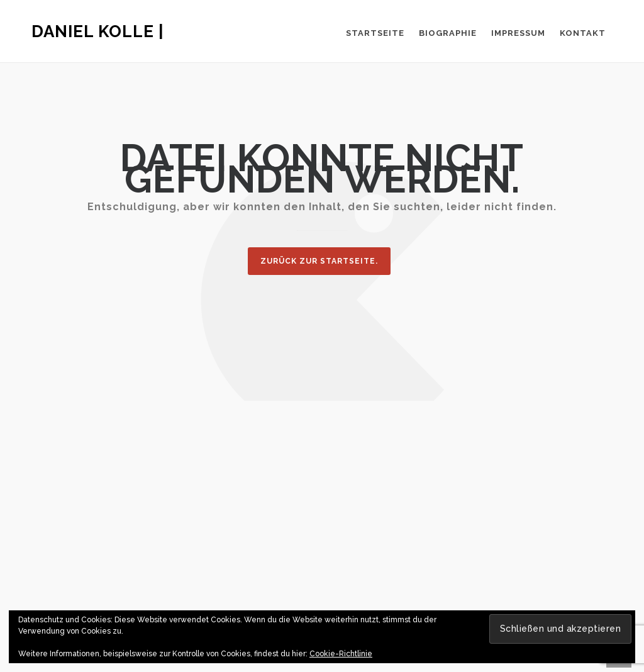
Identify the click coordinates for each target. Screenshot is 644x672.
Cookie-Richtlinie (341, 654)
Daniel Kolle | (98, 31)
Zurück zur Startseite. (319, 261)
